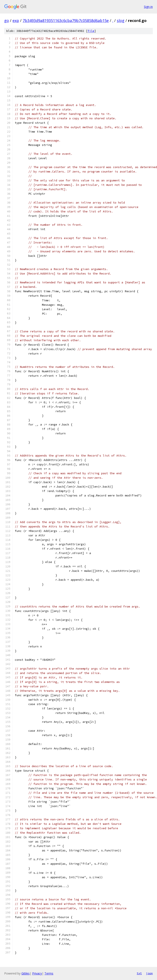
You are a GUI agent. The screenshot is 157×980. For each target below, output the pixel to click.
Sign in (148, 7)
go (7, 20)
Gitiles (25, 973)
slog (121, 20)
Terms (49, 973)
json (149, 973)
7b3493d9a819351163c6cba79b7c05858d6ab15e (66, 20)
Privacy (37, 973)
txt (139, 973)
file (91, 31)
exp (16, 20)
